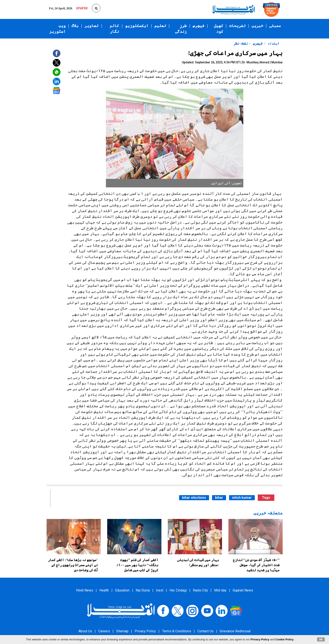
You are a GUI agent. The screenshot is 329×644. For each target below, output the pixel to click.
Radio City (200, 590)
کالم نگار (114, 29)
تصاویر (91, 26)
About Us (85, 631)
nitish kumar (242, 498)
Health (104, 590)
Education (122, 590)
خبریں (257, 26)
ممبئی (275, 26)
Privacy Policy (145, 631)
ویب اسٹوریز (58, 29)
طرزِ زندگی (181, 29)
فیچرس (199, 26)
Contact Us (205, 631)
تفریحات (237, 26)
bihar (219, 498)
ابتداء (273, 43)
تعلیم (160, 26)
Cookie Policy (284, 639)
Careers (104, 631)
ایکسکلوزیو (137, 26)
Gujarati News (243, 590)
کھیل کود (219, 29)
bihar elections (194, 498)
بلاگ (75, 26)
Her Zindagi (178, 590)
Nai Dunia (143, 590)
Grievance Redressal (235, 631)
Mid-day (220, 590)
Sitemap (122, 631)
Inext (160, 590)
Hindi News (85, 590)
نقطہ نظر (241, 43)
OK (321, 639)
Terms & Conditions (177, 631)
